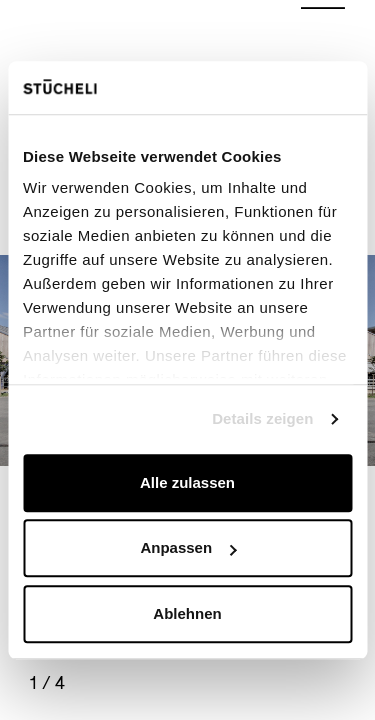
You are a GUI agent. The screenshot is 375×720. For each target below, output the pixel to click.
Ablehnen (187, 613)
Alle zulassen (187, 482)
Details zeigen (262, 418)
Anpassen (188, 547)
